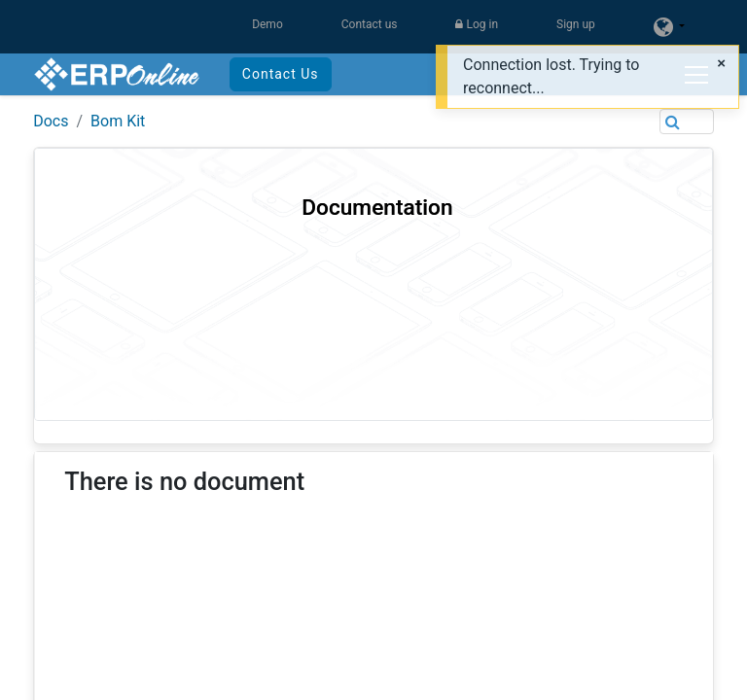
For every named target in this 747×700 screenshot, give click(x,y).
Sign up (576, 24)
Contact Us (281, 74)
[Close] (721, 64)
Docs (51, 121)
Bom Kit (118, 121)
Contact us (370, 24)
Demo (267, 24)
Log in (477, 24)
